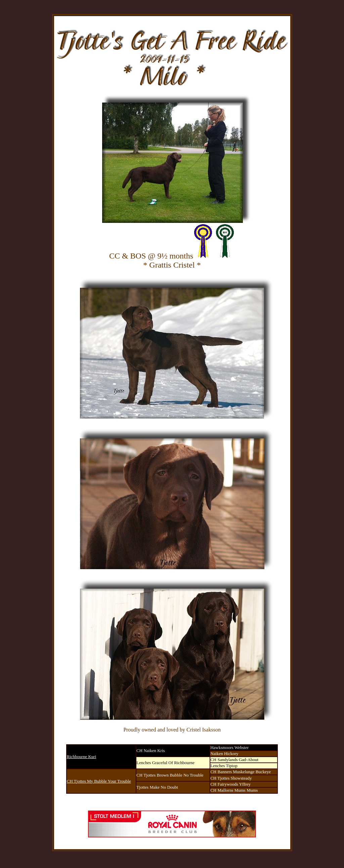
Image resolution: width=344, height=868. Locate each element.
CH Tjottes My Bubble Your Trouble (99, 781)
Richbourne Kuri (82, 757)
